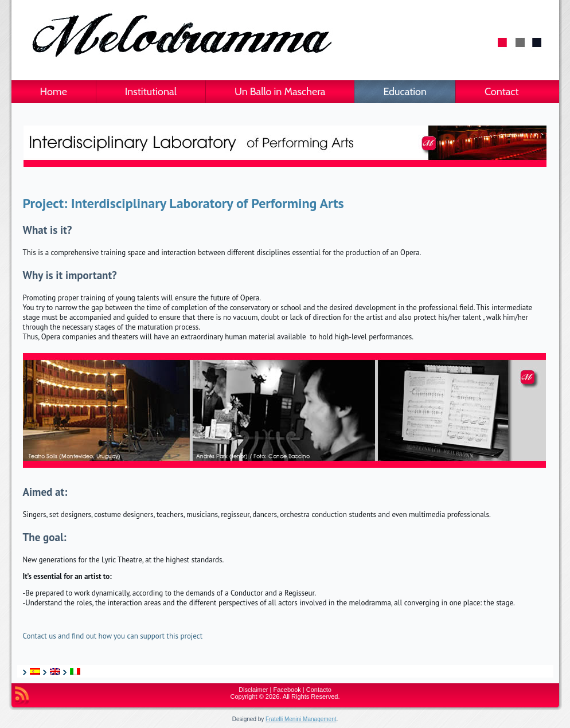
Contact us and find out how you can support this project (113, 636)
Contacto (319, 690)
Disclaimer (253, 690)
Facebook (287, 690)
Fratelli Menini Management (301, 719)
